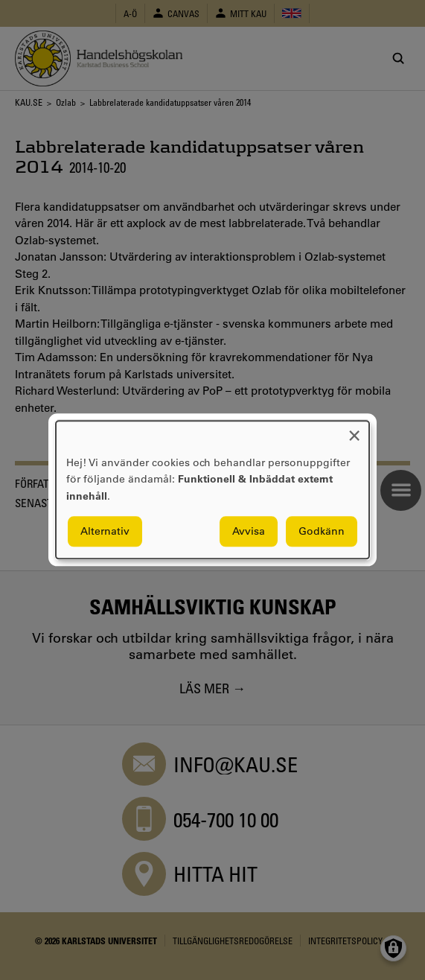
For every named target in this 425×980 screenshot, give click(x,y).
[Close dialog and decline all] (354, 430)
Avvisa (249, 532)
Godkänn (322, 532)
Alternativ (105, 532)
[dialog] (212, 490)
